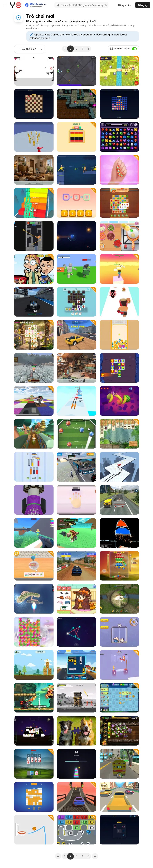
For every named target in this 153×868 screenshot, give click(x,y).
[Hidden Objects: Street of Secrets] (76, 368)
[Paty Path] (34, 434)
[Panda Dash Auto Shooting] (34, 698)
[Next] (95, 856)
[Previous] (58, 856)
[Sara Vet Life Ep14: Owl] (76, 599)
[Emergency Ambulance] (119, 764)
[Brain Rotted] (119, 632)
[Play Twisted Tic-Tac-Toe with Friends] (119, 830)
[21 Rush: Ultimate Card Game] (34, 764)
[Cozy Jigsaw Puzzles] (76, 731)
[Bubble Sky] (119, 566)
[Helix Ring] (34, 500)
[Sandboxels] (119, 533)
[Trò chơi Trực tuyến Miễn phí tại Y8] (15, 5)
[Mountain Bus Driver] (76, 467)
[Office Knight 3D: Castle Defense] (34, 368)
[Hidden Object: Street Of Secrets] (34, 170)
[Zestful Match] (76, 302)
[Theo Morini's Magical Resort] (119, 698)
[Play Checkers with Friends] (34, 104)
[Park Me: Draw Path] (76, 830)
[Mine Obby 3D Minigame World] (119, 269)
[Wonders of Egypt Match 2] (119, 203)
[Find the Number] (76, 203)
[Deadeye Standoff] (34, 71)
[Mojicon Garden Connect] (34, 335)
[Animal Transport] (119, 500)
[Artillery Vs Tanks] (119, 599)
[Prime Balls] (34, 236)
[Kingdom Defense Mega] (119, 71)
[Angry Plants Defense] (119, 731)
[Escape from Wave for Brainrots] (76, 533)
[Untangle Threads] (76, 632)
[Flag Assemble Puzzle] (76, 137)
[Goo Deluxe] (34, 632)
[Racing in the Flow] (119, 797)
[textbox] (30, 49)
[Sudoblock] (34, 797)
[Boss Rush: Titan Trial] (76, 71)
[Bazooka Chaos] (76, 698)
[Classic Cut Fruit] (119, 401)
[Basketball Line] (34, 830)
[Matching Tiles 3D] (34, 731)
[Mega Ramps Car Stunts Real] (76, 797)
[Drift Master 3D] (119, 467)
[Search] (58, 5)
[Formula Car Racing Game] (34, 302)
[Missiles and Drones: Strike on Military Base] (34, 599)
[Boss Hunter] (76, 269)
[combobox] (30, 49)
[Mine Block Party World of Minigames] (34, 401)
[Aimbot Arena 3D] (34, 533)
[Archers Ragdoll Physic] (76, 170)
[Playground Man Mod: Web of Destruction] (34, 137)
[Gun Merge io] (76, 401)
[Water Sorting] (34, 467)
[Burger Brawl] (119, 302)
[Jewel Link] (119, 137)
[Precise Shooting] (119, 665)
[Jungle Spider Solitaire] (119, 434)
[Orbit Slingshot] (76, 236)
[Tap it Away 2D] (119, 368)
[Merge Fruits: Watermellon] (119, 335)
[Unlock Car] (76, 665)
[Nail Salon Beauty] (119, 170)
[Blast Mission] (34, 665)
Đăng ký (143, 5)
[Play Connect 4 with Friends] (119, 104)
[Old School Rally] (76, 566)
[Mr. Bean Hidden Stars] (34, 269)
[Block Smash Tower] (76, 764)
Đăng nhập (125, 5)
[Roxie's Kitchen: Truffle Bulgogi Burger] (119, 236)
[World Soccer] (76, 434)
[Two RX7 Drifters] (76, 335)
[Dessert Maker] (34, 566)
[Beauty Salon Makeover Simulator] (76, 500)
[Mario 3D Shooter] (76, 104)
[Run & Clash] (34, 203)
